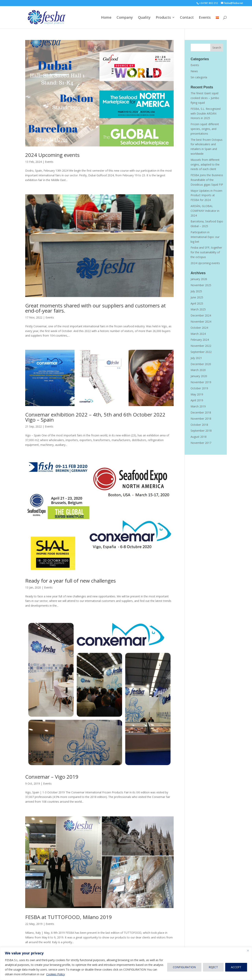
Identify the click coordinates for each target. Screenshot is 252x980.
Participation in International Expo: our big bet (205, 237)
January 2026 (199, 279)
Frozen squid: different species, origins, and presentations (205, 129)
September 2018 (201, 431)
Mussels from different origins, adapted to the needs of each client (205, 164)
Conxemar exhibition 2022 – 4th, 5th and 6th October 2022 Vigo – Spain (95, 417)
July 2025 (196, 291)
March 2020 (198, 370)
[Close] (248, 950)
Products (163, 18)
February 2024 (200, 340)
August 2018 (199, 437)
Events (205, 18)
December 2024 (201, 315)
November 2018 (201, 419)
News (194, 71)
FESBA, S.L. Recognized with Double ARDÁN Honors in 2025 (206, 113)
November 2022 (201, 346)
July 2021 (196, 358)
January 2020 (199, 376)
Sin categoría (199, 77)
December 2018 (201, 412)
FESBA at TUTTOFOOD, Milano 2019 (69, 917)
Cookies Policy (56, 974)
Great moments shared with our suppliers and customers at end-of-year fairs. (95, 308)
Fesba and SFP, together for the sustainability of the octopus (206, 252)
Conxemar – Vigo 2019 (52, 777)
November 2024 (201, 322)
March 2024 (198, 334)
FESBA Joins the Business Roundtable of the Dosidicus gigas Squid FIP (207, 180)
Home (106, 18)
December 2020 (201, 364)
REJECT (213, 967)
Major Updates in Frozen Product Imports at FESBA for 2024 (206, 195)
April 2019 (197, 400)
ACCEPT (236, 967)
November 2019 (201, 382)
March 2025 (198, 309)
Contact (187, 18)
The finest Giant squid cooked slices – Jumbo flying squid (205, 98)
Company (125, 18)
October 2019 (199, 388)
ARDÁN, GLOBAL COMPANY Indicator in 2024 (205, 211)
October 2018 (199, 425)
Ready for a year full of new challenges (70, 581)
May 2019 (197, 394)
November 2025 (201, 285)
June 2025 (197, 297)
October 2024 (199, 328)
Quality (144, 18)
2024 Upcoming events (52, 155)
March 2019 (198, 406)
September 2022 (201, 352)
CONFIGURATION (184, 967)
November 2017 (201, 443)
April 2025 (197, 303)
